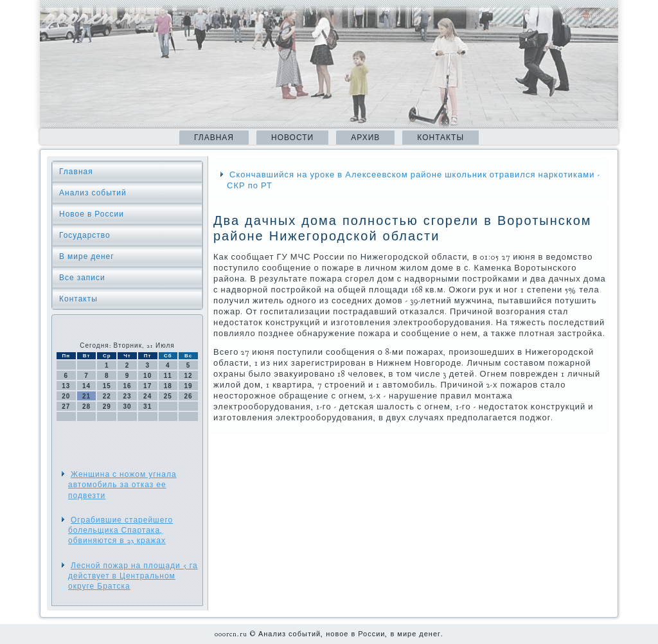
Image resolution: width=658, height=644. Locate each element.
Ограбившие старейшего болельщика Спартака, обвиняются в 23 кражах (120, 531)
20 (66, 396)
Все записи (82, 278)
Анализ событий (93, 193)
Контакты (440, 138)
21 (86, 396)
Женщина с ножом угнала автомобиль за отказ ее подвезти (122, 485)
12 (189, 376)
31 (147, 407)
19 (189, 386)
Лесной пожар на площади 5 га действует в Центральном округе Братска (133, 576)
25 (168, 396)
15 (107, 386)
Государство (85, 235)
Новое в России (92, 214)
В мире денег (87, 256)
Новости (292, 138)
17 (147, 386)
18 (168, 386)
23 (127, 396)
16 (127, 386)
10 (147, 376)
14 (86, 386)
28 (86, 407)
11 (168, 376)
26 (189, 396)
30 (127, 407)
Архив (365, 138)
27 (66, 407)
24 (147, 396)
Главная (214, 138)
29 (107, 407)
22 (107, 396)
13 (66, 386)
